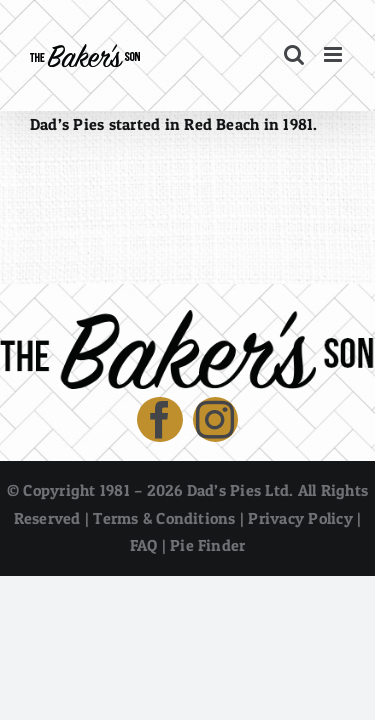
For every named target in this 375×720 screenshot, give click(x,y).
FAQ (144, 595)
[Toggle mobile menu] (334, 54)
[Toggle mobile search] (294, 54)
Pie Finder (207, 595)
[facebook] (160, 470)
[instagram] (216, 470)
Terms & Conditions (164, 568)
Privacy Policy (300, 568)
